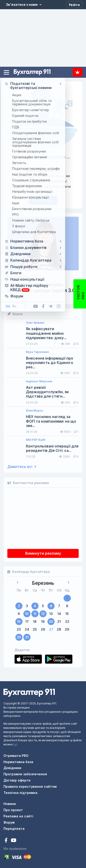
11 (35, 614)
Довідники (12, 768)
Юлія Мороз (34, 411)
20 (51, 621)
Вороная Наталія (23, 277)
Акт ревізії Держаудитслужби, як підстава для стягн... (47, 392)
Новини (10, 804)
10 (27, 614)
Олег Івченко (35, 323)
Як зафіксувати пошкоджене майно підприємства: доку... (46, 333)
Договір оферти (17, 780)
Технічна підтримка (20, 793)
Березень (43, 583)
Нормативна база (18, 762)
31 (27, 637)
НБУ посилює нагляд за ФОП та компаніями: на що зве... (51, 421)
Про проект (13, 810)
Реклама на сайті (18, 816)
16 (19, 621)
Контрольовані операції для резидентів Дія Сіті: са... (52, 448)
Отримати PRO (16, 756)
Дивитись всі (22, 467)
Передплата (78, 72)
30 (19, 637)
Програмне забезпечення (25, 774)
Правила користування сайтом (30, 786)
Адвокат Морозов (39, 381)
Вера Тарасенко (37, 352)
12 (43, 614)
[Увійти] (74, 5)
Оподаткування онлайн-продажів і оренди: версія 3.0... (43, 288)
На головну (43, 200)
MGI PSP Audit (36, 440)
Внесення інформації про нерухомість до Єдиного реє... (50, 363)
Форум (9, 822)
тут (15, 744)
